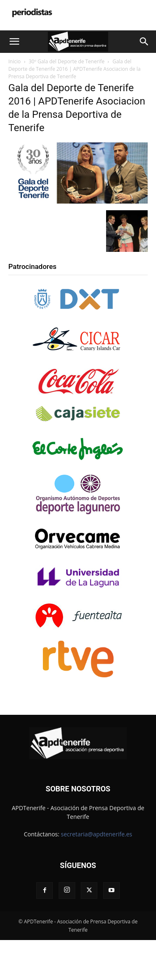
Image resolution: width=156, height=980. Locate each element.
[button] (14, 42)
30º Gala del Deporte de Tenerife (67, 61)
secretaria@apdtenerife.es (96, 834)
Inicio (15, 61)
